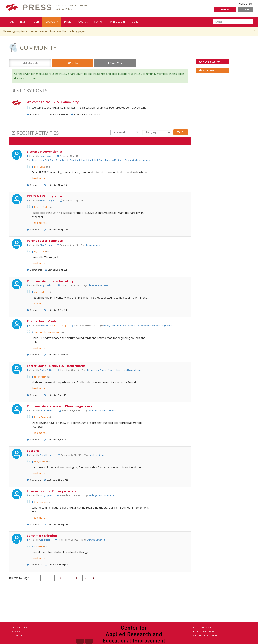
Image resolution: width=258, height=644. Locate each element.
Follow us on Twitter (204, 632)
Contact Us (17, 636)
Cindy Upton (46, 495)
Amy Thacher (46, 285)
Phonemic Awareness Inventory (50, 281)
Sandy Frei (45, 540)
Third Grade (76, 160)
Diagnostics (131, 160)
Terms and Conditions (22, 627)
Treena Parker (47, 326)
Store (135, 22)
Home (11, 22)
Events (68, 22)
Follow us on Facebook (205, 636)
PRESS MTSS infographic (45, 196)
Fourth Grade (88, 160)
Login (246, 9)
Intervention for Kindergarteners (52, 491)
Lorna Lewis (46, 156)
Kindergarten (39, 160)
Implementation (144, 160)
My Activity (115, 63)
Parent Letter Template (45, 241)
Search (181, 132)
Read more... (39, 178)
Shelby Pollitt (46, 370)
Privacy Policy (18, 632)
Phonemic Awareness (98, 285)
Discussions (30, 63)
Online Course (118, 22)
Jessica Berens (47, 411)
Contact (99, 22)
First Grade (50, 160)
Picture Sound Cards (42, 321)
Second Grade (63, 160)
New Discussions (210, 62)
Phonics (104, 370)
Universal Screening (136, 370)
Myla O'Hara (46, 245)
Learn (23, 22)
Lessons (33, 451)
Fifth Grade (100, 160)
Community (52, 22)
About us (83, 22)
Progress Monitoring (115, 160)
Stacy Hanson (46, 455)
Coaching (73, 63)
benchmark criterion (42, 536)
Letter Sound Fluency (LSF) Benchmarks (56, 366)
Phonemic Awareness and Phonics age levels (59, 406)
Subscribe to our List (204, 627)
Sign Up (225, 9)
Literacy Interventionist (45, 152)
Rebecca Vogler (47, 201)
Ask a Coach (208, 70)
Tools (36, 22)
